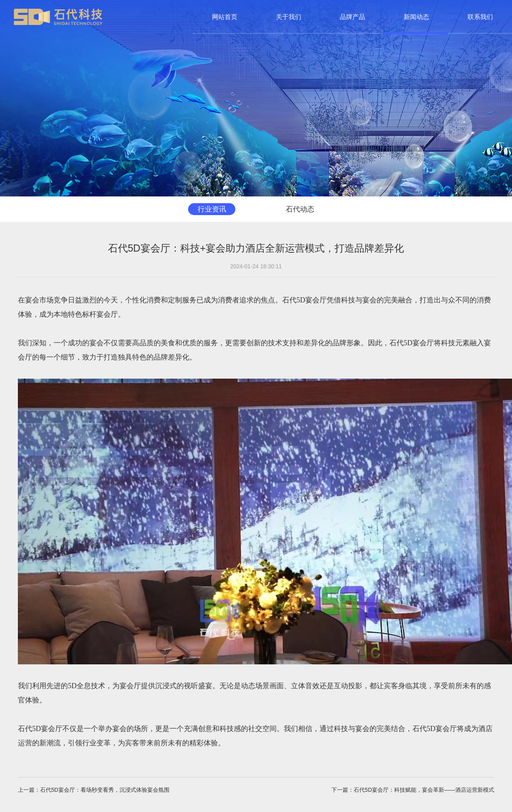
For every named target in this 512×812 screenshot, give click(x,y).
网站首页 (225, 17)
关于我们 (289, 17)
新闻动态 (416, 17)
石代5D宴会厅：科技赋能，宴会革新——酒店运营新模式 (424, 790)
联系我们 (480, 17)
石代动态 (299, 209)
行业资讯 (213, 209)
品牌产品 (352, 17)
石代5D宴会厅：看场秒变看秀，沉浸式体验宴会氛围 (105, 790)
